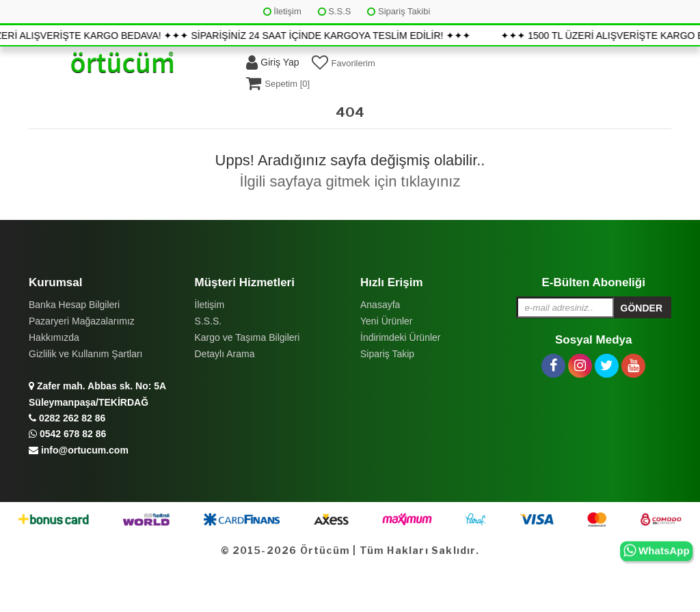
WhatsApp (657, 551)
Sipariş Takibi (399, 11)
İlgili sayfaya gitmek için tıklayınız (350, 181)
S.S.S (335, 11)
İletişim (282, 11)
